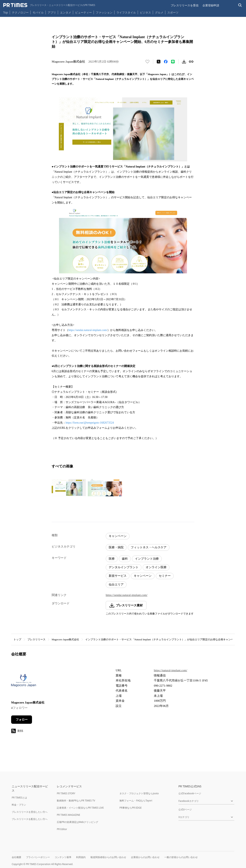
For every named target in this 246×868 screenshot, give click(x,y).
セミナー (165, 576)
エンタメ (66, 12)
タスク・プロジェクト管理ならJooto (139, 793)
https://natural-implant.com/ (170, 670)
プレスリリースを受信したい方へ (30, 812)
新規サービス (118, 576)
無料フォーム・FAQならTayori (136, 801)
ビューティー (83, 12)
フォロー (22, 720)
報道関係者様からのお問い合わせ (108, 857)
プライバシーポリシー (38, 857)
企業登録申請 (211, 5)
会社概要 (16, 857)
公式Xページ (185, 809)
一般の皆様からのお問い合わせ (181, 857)
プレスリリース (36, 639)
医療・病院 (116, 547)
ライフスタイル (126, 12)
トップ (17, 639)
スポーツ (173, 12)
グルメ (159, 12)
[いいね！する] (147, 62)
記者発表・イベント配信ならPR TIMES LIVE (80, 808)
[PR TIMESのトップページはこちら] (49, 5)
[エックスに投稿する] (159, 62)
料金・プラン (19, 805)
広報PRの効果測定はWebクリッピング (77, 822)
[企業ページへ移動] (24, 682)
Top (6, 12)
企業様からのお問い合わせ (145, 857)
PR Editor (62, 829)
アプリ (52, 12)
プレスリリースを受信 (185, 5)
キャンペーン (118, 536)
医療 (112, 559)
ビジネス (145, 12)
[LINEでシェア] (173, 62)
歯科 (125, 559)
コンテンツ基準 (63, 857)
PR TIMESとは (19, 798)
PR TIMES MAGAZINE (68, 815)
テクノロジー (20, 12)
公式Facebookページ (190, 793)
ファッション (104, 12)
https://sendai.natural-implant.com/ (88, 330)
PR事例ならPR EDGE (130, 808)
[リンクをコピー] (191, 62)
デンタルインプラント (124, 567)
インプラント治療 (147, 559)
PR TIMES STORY (66, 793)
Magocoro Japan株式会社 (65, 639)
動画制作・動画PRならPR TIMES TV (76, 801)
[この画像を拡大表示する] (69, 488)
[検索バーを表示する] (240, 5)
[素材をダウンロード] (184, 62)
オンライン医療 (156, 567)
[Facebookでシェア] (166, 62)
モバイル (38, 12)
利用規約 (81, 857)
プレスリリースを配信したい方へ (30, 819)
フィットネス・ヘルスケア (149, 547)
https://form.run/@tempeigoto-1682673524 (90, 423)
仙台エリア (116, 584)
